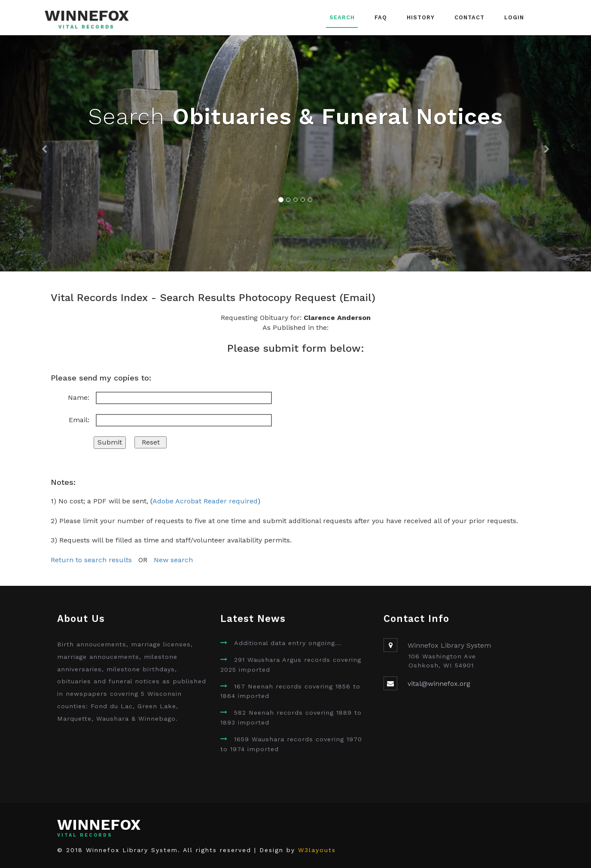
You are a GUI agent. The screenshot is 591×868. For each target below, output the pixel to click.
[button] (44, 153)
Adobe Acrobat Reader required (205, 501)
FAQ (381, 17)
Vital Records (87, 27)
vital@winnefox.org (439, 684)
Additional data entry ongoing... (288, 643)
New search (173, 560)
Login (514, 17)
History (421, 17)
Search (342, 17)
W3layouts (317, 850)
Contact (469, 17)
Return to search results (91, 560)
